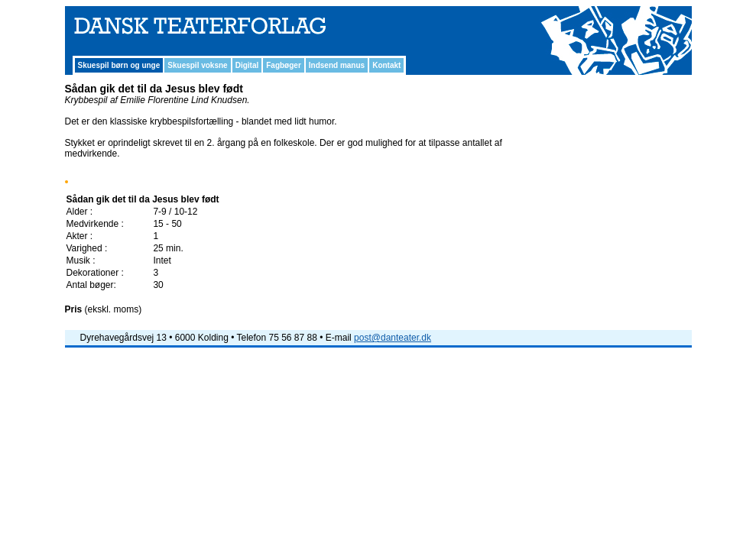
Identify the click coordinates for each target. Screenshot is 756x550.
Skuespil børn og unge (119, 65)
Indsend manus (337, 65)
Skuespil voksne (197, 65)
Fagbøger (284, 65)
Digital (247, 65)
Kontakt (386, 65)
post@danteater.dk (393, 338)
